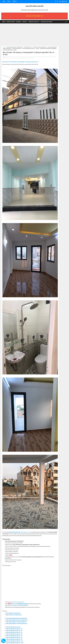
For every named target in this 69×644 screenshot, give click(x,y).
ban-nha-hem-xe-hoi (28, 47)
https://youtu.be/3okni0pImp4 (18, 504)
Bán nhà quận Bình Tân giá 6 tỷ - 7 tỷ (15, 538)
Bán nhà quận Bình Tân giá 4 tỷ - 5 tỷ (15, 535)
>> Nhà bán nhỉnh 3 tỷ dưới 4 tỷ (55, 53)
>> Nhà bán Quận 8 (52, 225)
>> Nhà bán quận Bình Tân (54, 230)
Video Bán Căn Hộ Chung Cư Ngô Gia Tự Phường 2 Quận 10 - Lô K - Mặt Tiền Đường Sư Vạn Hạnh (59, 635)
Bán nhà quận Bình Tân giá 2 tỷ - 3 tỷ (15, 531)
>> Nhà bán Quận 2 (52, 218)
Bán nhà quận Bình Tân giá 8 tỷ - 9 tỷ (15, 542)
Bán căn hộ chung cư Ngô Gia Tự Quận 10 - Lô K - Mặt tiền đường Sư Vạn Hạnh (59, 629)
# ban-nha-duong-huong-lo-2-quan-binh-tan (14, 575)
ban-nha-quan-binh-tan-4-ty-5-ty (35, 59)
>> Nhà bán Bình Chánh (53, 238)
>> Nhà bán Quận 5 (52, 221)
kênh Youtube (18, 506)
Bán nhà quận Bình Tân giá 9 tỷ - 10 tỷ (15, 543)
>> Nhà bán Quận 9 (52, 226)
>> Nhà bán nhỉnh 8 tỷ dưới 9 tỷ (55, 59)
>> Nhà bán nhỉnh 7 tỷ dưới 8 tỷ (55, 58)
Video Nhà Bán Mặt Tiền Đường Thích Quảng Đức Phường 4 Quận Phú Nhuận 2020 (59, 641)
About (9, 1)
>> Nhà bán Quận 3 (52, 219)
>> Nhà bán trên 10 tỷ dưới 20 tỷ (55, 61)
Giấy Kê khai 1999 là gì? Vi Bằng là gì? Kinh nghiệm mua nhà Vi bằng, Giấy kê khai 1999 (59, 624)
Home (4, 1)
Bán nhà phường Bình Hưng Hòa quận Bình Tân (17, 521)
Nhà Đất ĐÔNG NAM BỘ (34, 6)
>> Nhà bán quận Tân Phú (54, 236)
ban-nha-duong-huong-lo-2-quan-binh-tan (15, 47)
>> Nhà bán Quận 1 (52, 217)
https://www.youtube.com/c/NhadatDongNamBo (18, 508)
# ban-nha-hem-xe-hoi (28, 575)
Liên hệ (24, 21)
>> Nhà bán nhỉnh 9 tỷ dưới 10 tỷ (55, 60)
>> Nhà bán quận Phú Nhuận (54, 233)
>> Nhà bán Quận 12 (53, 229)
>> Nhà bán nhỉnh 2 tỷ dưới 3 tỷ (55, 52)
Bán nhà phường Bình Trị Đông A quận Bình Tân (17, 526)
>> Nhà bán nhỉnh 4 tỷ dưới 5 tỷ (55, 54)
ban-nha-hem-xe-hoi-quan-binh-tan (36, 58)
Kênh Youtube (11, 21)
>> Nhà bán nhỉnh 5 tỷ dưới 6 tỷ (55, 56)
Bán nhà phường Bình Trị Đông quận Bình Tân (17, 524)
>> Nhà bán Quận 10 (53, 227)
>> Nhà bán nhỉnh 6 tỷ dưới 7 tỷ (55, 57)
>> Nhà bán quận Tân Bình (54, 235)
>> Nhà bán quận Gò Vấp (54, 232)
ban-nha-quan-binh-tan (29, 49)
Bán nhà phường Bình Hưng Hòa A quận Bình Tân (18, 522)
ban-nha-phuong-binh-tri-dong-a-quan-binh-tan (14, 49)
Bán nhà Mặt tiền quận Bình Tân (14, 515)
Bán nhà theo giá (34, 21)
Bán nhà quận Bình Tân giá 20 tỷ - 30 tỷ (15, 547)
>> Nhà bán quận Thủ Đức (54, 237)
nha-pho (7, 50)
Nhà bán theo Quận (46, 21)
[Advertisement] (24, 36)
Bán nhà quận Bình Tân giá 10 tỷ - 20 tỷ (15, 545)
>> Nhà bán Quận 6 (52, 222)
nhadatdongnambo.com (26, 431)
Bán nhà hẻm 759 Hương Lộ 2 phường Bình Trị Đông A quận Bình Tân (21, 63)
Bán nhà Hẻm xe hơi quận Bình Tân (15, 517)
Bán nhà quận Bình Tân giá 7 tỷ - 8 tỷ (15, 540)
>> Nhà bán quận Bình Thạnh (54, 231)
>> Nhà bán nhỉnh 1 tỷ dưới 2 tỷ (55, 51)
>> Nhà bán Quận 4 (52, 220)
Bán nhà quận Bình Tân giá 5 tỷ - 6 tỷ (15, 536)
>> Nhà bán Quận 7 (52, 223)
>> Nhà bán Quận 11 (53, 228)
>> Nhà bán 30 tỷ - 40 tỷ (53, 63)
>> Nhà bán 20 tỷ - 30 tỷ (53, 62)
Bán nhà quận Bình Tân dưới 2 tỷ (14, 529)
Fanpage (19, 21)
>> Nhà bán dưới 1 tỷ (53, 50)
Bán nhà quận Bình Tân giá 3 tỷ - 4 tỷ (15, 533)
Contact (14, 1)
